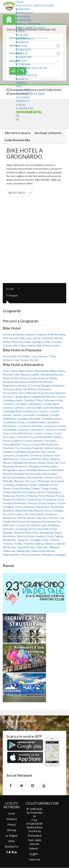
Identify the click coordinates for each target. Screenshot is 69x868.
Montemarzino (36, 477)
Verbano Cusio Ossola (16, 360)
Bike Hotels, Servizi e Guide (35, 5)
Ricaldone (8, 510)
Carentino (9, 404)
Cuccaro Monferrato (41, 437)
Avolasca (43, 378)
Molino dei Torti (56, 463)
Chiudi (20, 2)
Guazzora (48, 455)
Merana (7, 463)
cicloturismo (20, 729)
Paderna (31, 492)
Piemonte (24, 50)
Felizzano (38, 441)
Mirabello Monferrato (25, 463)
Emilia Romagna (28, 24)
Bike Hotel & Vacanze (18, 133)
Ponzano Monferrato (15, 503)
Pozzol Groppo (47, 503)
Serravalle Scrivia (47, 529)
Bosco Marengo (28, 393)
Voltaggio (60, 555)
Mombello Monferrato (15, 466)
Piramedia (34, 836)
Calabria (23, 16)
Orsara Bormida (21, 488)
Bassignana (22, 382)
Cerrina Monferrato (21, 433)
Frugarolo (38, 448)
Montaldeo (58, 470)
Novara (43, 356)
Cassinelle (28, 415)
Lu (28, 459)
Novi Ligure (58, 481)
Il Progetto (25, 108)
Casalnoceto (30, 411)
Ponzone (33, 503)
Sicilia (21, 61)
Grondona (36, 455)
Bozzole (50, 393)
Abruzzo (23, 9)
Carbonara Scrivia (53, 400)
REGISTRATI (17, 193)
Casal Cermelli (33, 408)
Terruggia (35, 540)
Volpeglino (47, 555)
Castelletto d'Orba (14, 422)
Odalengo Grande (26, 485)
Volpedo (36, 555)
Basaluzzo (8, 382)
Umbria (22, 72)
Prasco (19, 507)
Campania (24, 20)
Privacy (12, 825)
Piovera (60, 496)
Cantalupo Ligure (13, 400)
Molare (42, 463)
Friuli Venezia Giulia (31, 27)
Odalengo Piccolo (48, 485)
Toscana (23, 64)
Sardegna (24, 57)
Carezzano (21, 404)
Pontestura (49, 499)
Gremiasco (9, 455)
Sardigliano (54, 525)
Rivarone (39, 510)
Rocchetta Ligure (34, 514)
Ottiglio (35, 488)
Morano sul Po (53, 477)
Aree (19, 86)
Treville (17, 544)
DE (17, 119)
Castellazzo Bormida (28, 419)
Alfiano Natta (57, 371)
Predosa (29, 507)
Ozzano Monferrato (14, 492)
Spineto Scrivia (26, 536)
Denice (58, 437)
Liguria (22, 35)
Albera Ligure (26, 371)
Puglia (22, 53)
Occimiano (9, 485)
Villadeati (54, 547)
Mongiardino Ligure (14, 470)
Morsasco (31, 481)
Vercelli (34, 360)
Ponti (60, 499)
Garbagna (21, 452)
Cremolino (22, 437)
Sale (39, 518)
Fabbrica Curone (22, 441)
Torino (52, 356)
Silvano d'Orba (22, 533)
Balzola (53, 378)
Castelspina (10, 430)
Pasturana (9, 496)
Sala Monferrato (26, 518)
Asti (20, 356)
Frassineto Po (11, 448)
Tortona (7, 544)
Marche (22, 42)
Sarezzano (9, 529)
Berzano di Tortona (29, 385)
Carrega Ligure (51, 404)
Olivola (7, 488)
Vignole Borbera (26, 547)
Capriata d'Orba (33, 400)
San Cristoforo (51, 518)
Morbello (8, 481)
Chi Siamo (23, 94)
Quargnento (42, 507)
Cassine (17, 415)
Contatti (23, 101)
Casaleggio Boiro (12, 411)
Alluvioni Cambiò (30, 374)
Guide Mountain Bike (17, 140)
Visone (26, 555)
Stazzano (40, 536)
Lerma (22, 459)
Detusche (35, 859)
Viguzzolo (42, 547)
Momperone (36, 466)
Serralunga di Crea (26, 529)
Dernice (7, 441)
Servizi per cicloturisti (48, 133)
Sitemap (11, 830)
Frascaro (27, 444)
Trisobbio (28, 544)
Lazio (21, 31)
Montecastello (33, 474)
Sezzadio (8, 533)
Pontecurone (34, 499)
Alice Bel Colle (11, 374)
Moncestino (51, 466)
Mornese (19, 481)
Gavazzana (33, 452)
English (34, 854)
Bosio (41, 393)
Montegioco (19, 477)
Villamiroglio (23, 551)
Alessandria (9, 356)
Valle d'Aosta (26, 75)
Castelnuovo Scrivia (54, 426)
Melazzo (55, 459)
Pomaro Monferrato (14, 499)
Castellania (42, 415)
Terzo (45, 540)
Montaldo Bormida (13, 474)
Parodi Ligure (54, 492)
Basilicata (24, 13)
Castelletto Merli (35, 422)
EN (17, 116)
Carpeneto (35, 404)
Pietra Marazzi (46, 496)
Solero (35, 533)
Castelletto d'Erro (51, 419)
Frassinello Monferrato (46, 444)
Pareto (41, 492)
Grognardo (22, 455)
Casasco (44, 411)
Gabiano (58, 448)
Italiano (34, 848)
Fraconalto (50, 441)
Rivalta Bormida (24, 510)
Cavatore (23, 430)
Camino (61, 397)
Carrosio (8, 408)
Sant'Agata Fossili (36, 525)
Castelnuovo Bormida (29, 426)
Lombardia (24, 39)
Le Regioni (12, 836)
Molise (22, 46)
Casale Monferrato (53, 408)
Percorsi (22, 90)
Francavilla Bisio (12, 444)
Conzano (48, 433)
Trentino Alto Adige (32, 68)
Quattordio (57, 507)
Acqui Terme (10, 371)
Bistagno (46, 385)
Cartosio (19, 408)
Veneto (22, 79)
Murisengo (44, 481)
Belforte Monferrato (41, 382)
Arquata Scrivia (28, 378)
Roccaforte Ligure (13, 514)
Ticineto (54, 540)
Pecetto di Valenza (26, 496)
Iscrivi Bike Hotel (29, 112)
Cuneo (34, 356)
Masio (46, 459)
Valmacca (50, 544)
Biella (26, 356)
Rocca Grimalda (54, 510)
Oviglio (54, 488)
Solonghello (47, 533)
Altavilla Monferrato (52, 374)
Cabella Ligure (22, 397)
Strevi (50, 536)
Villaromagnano (12, 555)
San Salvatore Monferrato (41, 521)
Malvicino (36, 459)
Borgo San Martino (26, 389)
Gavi (43, 452)
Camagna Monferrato (43, 397)
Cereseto (50, 430)
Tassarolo (23, 540)
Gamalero (8, 452)
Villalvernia (9, 551)
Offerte (21, 83)
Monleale (31, 470)
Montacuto (44, 470)
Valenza (39, 544)
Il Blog (21, 105)
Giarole (51, 452)
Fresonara (25, 448)
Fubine (48, 448)
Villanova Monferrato (43, 551)
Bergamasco (10, 385)
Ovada (45, 488)
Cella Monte (36, 430)
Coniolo (38, 433)
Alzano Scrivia (11, 378)
